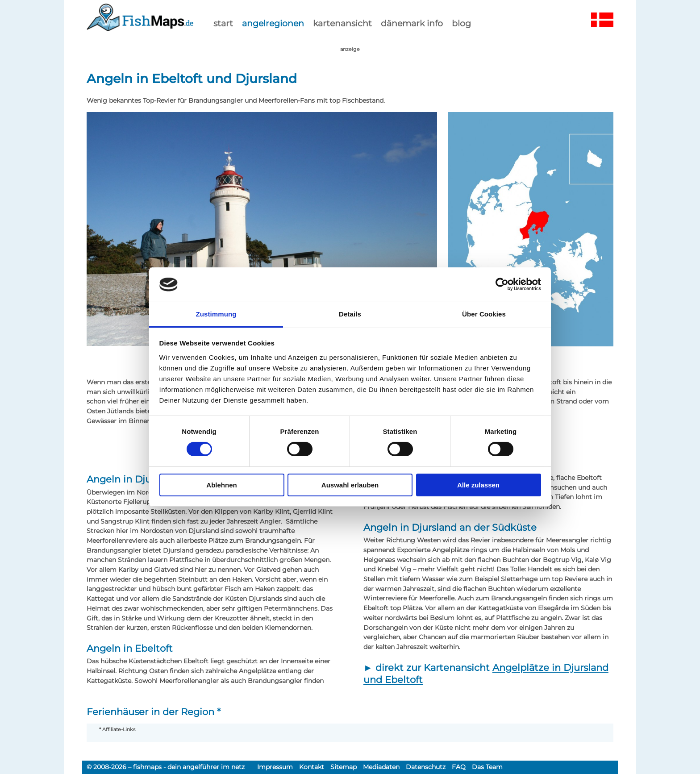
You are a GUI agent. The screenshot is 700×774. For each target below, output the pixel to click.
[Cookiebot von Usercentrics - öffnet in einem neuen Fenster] (502, 284)
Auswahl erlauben (350, 485)
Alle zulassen (478, 485)
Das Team (487, 767)
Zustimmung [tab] (216, 314)
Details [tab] (350, 314)
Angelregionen (273, 23)
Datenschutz (426, 767)
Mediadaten (381, 767)
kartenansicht (342, 23)
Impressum (275, 767)
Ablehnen (221, 485)
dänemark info (412, 23)
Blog (461, 23)
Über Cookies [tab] (484, 314)
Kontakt (312, 767)
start (223, 23)
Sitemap (344, 767)
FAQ (459, 767)
